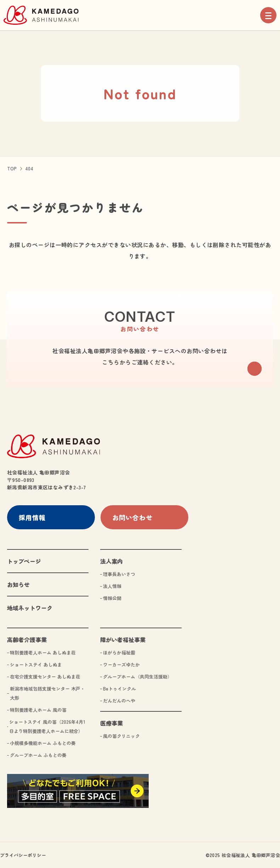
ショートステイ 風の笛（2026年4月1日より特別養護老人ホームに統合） (47, 726)
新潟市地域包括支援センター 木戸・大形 (47, 693)
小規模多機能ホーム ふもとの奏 (43, 743)
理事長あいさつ (119, 574)
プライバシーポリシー (23, 855)
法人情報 (112, 586)
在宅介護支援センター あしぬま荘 (45, 676)
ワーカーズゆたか (121, 664)
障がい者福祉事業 (123, 639)
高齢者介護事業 (27, 639)
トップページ (24, 561)
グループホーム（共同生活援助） (138, 676)
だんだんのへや (119, 700)
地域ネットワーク (30, 607)
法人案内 (112, 561)
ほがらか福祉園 (119, 652)
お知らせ (18, 584)
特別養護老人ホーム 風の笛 (38, 709)
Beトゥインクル (119, 688)
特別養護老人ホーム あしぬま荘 (43, 652)
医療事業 (112, 723)
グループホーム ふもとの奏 (38, 755)
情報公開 (112, 598)
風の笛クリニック (121, 736)
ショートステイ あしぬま (36, 664)
